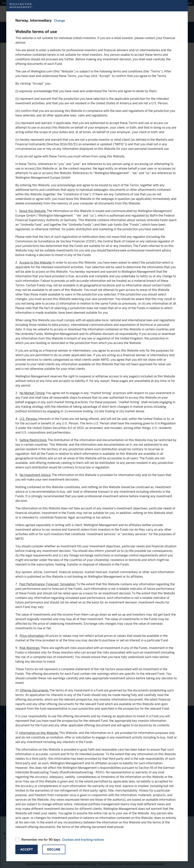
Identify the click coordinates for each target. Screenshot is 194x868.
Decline (54, 850)
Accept (27, 850)
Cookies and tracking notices (83, 840)
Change (59, 21)
